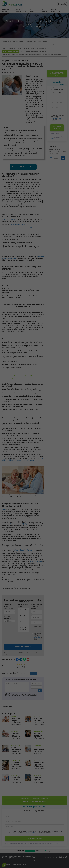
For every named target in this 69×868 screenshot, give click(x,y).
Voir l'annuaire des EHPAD (23, 376)
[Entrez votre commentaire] (17, 687)
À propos (45, 10)
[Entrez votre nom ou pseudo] (36, 683)
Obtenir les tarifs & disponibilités (34, 802)
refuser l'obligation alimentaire (24, 550)
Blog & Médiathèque (56, 10)
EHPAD (30, 228)
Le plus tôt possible (23, 611)
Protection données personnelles (12, 856)
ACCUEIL (5, 42)
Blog (27, 27)
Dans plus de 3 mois (23, 623)
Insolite (23, 52)
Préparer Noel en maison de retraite (37, 52)
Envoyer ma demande (57, 128)
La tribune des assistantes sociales (13, 55)
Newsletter (28, 42)
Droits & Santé (33, 10)
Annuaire (63, 4)
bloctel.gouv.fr (13, 654)
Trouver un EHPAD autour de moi (23, 167)
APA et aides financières (40, 42)
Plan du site (24, 865)
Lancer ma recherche (23, 647)
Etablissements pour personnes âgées (14, 45)
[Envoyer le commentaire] (40, 691)
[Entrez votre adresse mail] (36, 687)
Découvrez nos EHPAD (29, 858)
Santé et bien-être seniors (33, 55)
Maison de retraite (5, 10)
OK (63, 158)
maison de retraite (36, 561)
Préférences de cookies (29, 856)
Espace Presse (17, 858)
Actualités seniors (47, 55)
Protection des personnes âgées (45, 45)
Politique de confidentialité (37, 637)
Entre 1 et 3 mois (23, 617)
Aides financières (20, 10)
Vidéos (47, 48)
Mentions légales (7, 858)
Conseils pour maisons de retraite (13, 48)
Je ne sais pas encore (23, 629)
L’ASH (4, 509)
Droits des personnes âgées (38, 27)
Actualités (57, 55)
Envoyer (33, 673)
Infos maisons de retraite (16, 42)
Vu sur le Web (31, 45)
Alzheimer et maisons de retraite (34, 48)
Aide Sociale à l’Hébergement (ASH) (15, 524)
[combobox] (10, 621)
